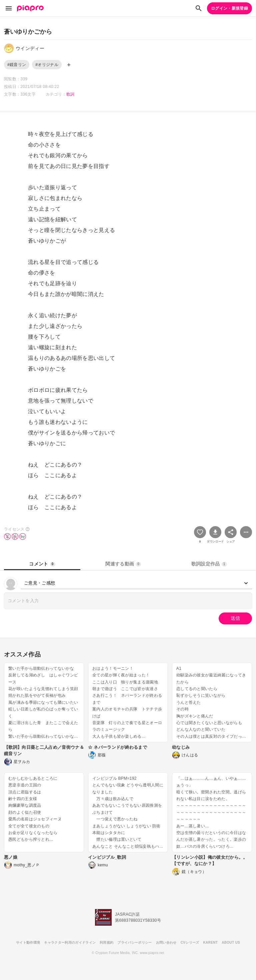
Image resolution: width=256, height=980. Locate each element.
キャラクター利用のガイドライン (70, 943)
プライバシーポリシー (134, 943)
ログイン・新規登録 (229, 8)
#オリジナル (47, 65)
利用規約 (106, 943)
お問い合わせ (166, 943)
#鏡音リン (17, 65)
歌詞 (70, 94)
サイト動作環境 (28, 943)
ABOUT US (231, 943)
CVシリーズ (190, 943)
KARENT (211, 943)
